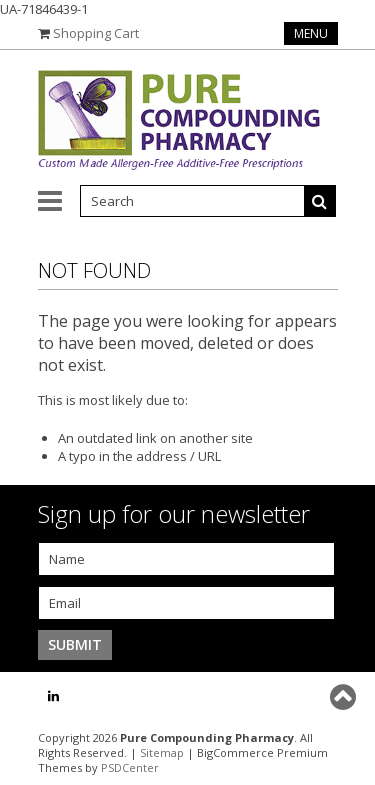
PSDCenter (130, 767)
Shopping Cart (96, 33)
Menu (311, 33)
